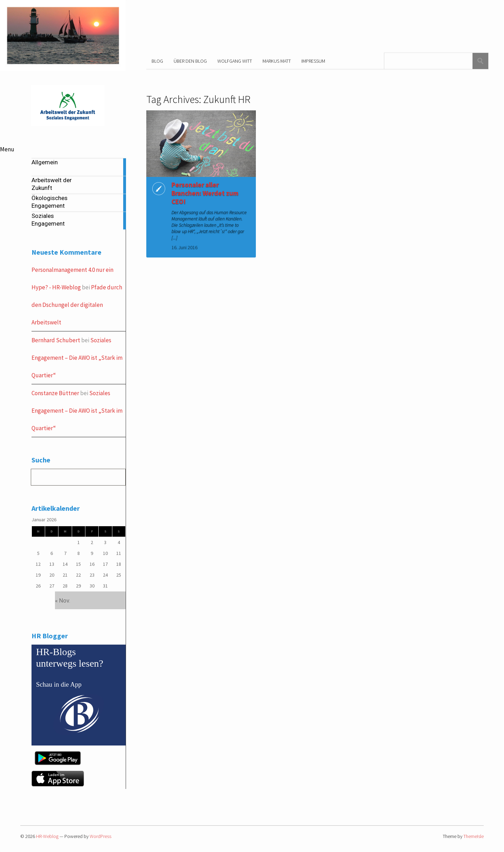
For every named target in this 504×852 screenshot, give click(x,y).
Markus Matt (277, 61)
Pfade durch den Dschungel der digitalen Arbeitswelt (77, 305)
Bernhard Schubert (56, 340)
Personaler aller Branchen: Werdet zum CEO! (204, 193)
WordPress (100, 836)
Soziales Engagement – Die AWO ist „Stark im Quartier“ (77, 358)
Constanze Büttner (55, 393)
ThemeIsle (474, 836)
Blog (157, 61)
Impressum (313, 61)
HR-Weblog (47, 836)
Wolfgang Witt (235, 61)
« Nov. (63, 600)
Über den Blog (190, 61)
